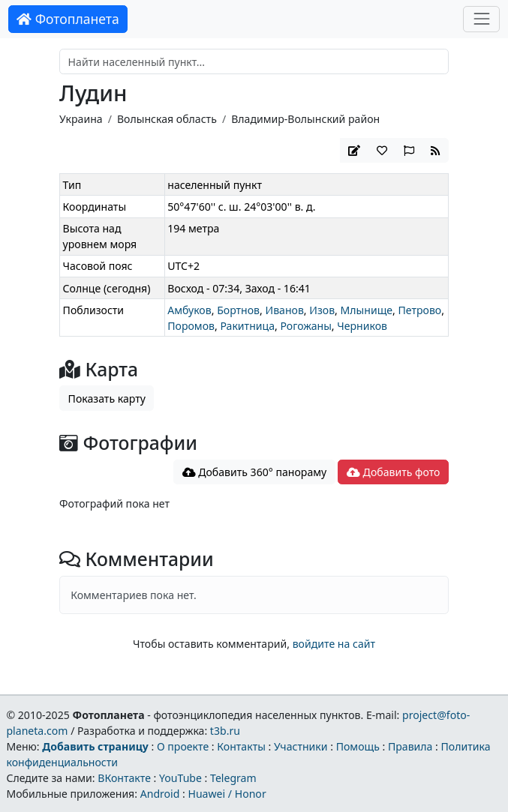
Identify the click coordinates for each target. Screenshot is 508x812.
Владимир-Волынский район (305, 119)
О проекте (183, 746)
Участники (301, 746)
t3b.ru (225, 731)
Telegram (233, 778)
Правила (410, 746)
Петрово (419, 310)
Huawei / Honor (227, 794)
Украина (81, 119)
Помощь (358, 746)
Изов (322, 310)
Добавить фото (393, 472)
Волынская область (167, 119)
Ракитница (247, 326)
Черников (362, 326)
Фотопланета (68, 19)
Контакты (241, 746)
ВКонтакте (124, 778)
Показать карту (107, 399)
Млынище (367, 310)
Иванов (284, 310)
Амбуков (189, 310)
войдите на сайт (334, 644)
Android (160, 794)
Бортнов (238, 310)
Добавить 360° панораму (255, 472)
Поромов (191, 326)
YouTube (180, 778)
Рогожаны (305, 326)
